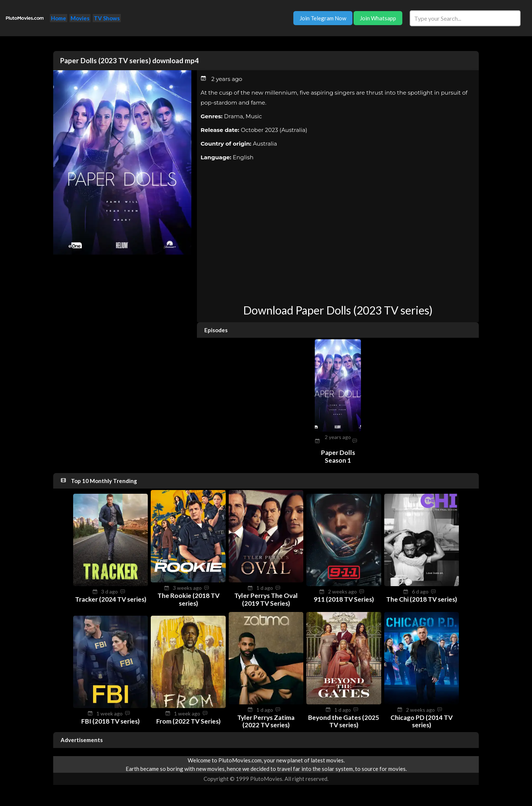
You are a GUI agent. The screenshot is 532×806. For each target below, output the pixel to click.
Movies (80, 18)
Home (59, 18)
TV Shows (107, 18)
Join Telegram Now (323, 18)
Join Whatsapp (378, 18)
